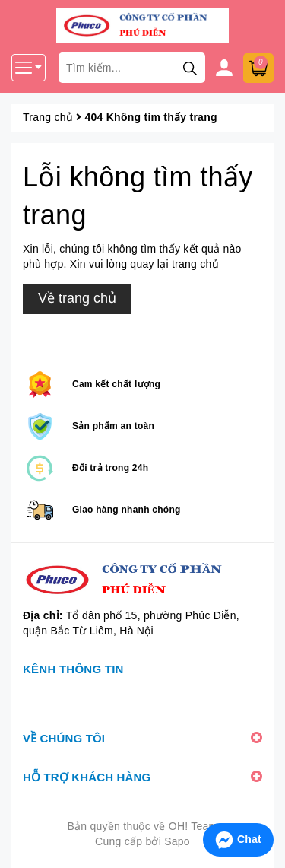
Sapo (177, 841)
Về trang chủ (77, 298)
